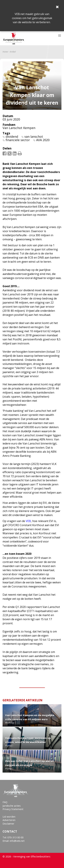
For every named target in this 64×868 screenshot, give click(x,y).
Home (5, 52)
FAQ (5, 802)
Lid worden (9, 817)
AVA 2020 (43, 140)
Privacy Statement (13, 809)
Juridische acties (12, 806)
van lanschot (34, 137)
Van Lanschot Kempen (19, 128)
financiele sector (18, 140)
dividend (12, 137)
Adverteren (9, 820)
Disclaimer (8, 824)
